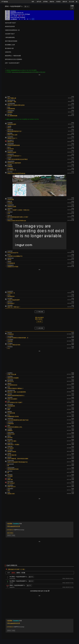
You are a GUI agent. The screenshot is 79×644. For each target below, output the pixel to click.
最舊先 (18, 573)
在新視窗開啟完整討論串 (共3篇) (40, 591)
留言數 (23, 573)
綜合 (14, 524)
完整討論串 (11, 569)
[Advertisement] (39, 85)
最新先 (13, 573)
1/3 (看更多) (14, 19)
